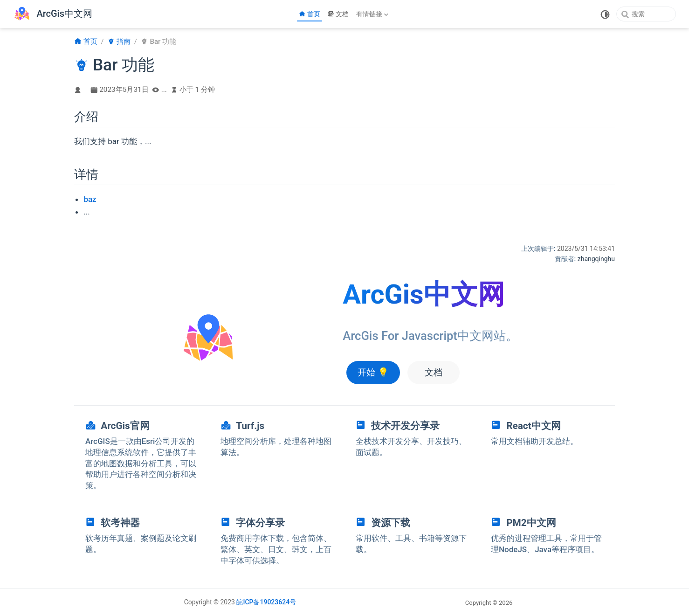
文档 (338, 14)
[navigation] (142, 454)
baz (90, 199)
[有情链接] (373, 14)
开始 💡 (373, 372)
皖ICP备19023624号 (266, 602)
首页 (310, 14)
